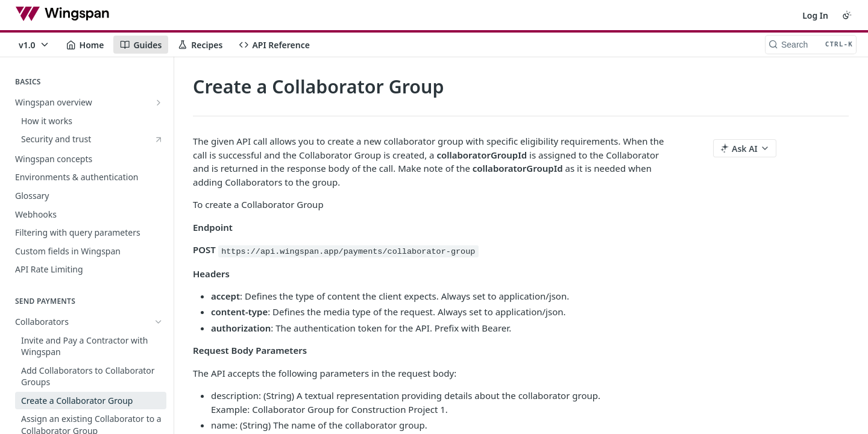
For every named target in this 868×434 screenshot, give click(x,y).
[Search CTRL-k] (811, 45)
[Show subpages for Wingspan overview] (159, 102)
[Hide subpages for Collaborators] (159, 284)
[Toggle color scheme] (847, 15)
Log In (815, 15)
